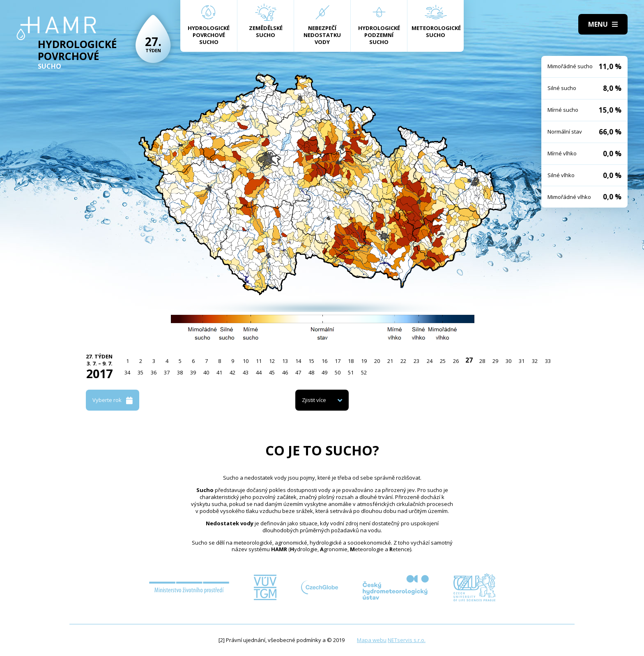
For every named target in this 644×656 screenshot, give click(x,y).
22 (403, 361)
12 (272, 361)
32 (535, 361)
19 (364, 361)
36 (154, 372)
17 (338, 361)
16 (324, 361)
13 (285, 361)
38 (180, 372)
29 (495, 361)
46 (285, 372)
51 (351, 372)
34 (127, 372)
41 (219, 372)
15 (311, 361)
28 (482, 361)
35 (140, 372)
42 (232, 372)
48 (311, 372)
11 (259, 361)
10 (246, 361)
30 (508, 361)
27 (469, 360)
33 (548, 361)
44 (259, 372)
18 (351, 361)
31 (522, 361)
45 (272, 372)
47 (298, 372)
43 (246, 372)
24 (430, 361)
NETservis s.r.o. (407, 640)
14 (298, 361)
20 (377, 361)
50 (338, 372)
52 (364, 372)
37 (167, 372)
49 (324, 372)
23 (416, 361)
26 (456, 361)
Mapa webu (372, 640)
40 (206, 372)
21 (390, 361)
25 (443, 361)
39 (193, 372)
